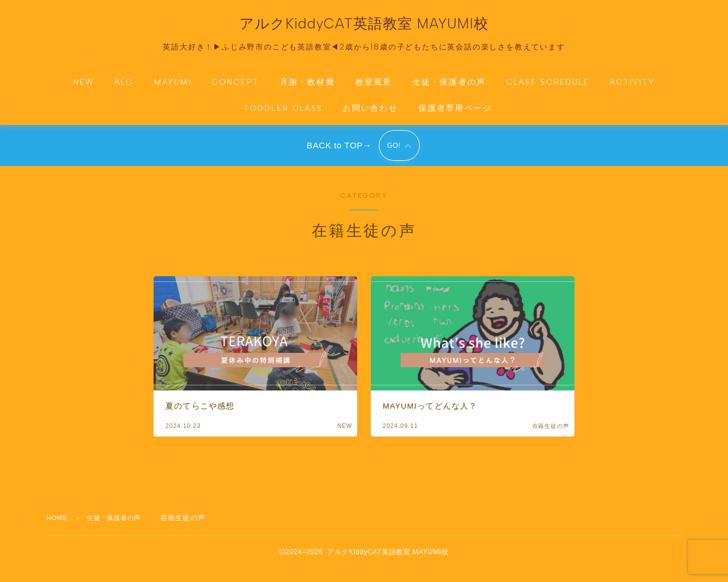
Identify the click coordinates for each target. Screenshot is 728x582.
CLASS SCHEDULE (548, 90)
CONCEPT (235, 90)
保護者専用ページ (455, 115)
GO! (392, 155)
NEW (84, 90)
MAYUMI (173, 90)
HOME (58, 531)
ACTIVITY (632, 90)
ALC (124, 90)
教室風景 (374, 89)
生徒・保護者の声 (449, 89)
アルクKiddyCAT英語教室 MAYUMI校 (364, 27)
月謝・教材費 (307, 89)
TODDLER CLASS (283, 116)
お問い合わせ (371, 115)
